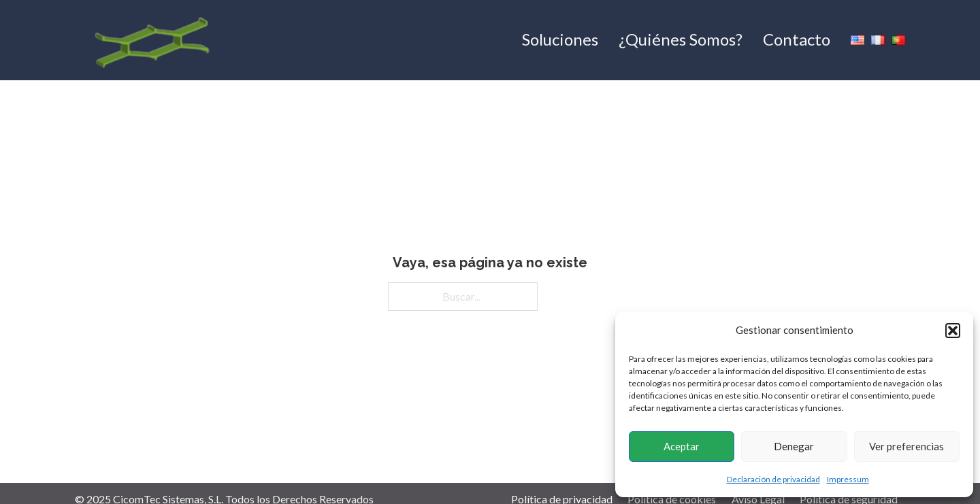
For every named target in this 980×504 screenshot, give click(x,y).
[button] (953, 331)
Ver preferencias (906, 446)
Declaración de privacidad (773, 479)
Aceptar (682, 446)
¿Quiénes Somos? (681, 39)
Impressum (848, 479)
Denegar (794, 446)
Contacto (797, 39)
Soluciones (560, 39)
